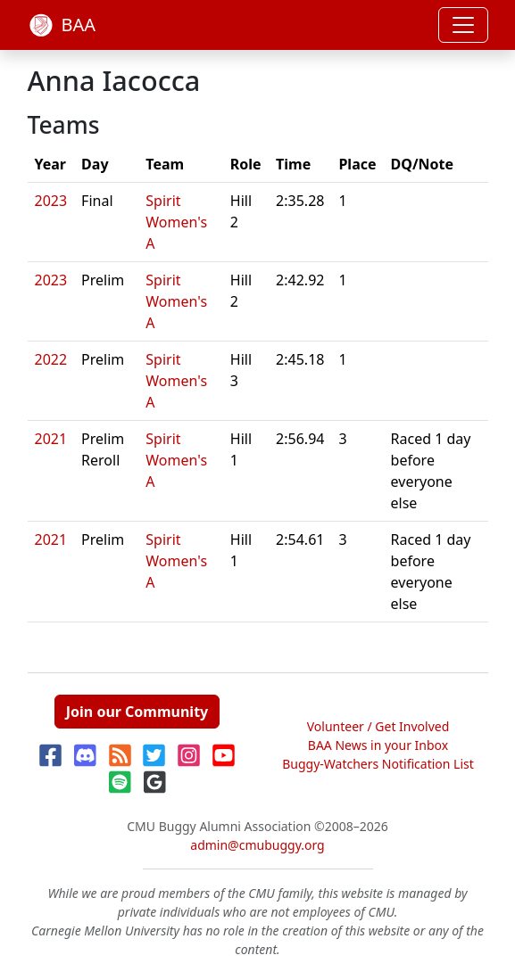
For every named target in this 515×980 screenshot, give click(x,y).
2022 (51, 359)
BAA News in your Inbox (378, 745)
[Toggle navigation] (463, 25)
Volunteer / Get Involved (378, 726)
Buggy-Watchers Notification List (378, 764)
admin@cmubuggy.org (257, 845)
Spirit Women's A (176, 222)
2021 (51, 439)
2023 (51, 201)
